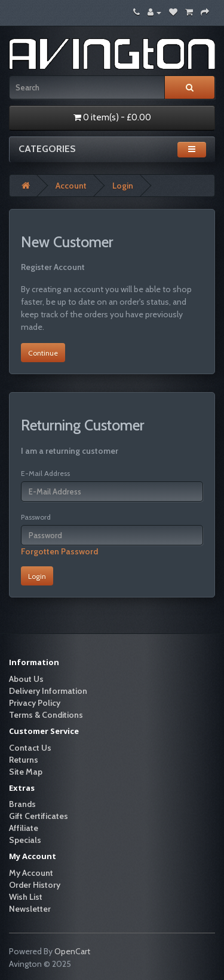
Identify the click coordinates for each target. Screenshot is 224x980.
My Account (31, 873)
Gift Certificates (39, 816)
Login (123, 186)
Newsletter (30, 909)
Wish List (26, 897)
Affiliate (24, 828)
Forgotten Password (59, 551)
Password (36, 517)
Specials (25, 840)
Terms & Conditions (46, 715)
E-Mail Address (45, 473)
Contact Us (30, 748)
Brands (22, 804)
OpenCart (72, 951)
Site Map (26, 772)
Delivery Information (48, 691)
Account (71, 186)
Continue (43, 353)
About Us (26, 679)
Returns (24, 760)
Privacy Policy (35, 703)
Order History (35, 885)
